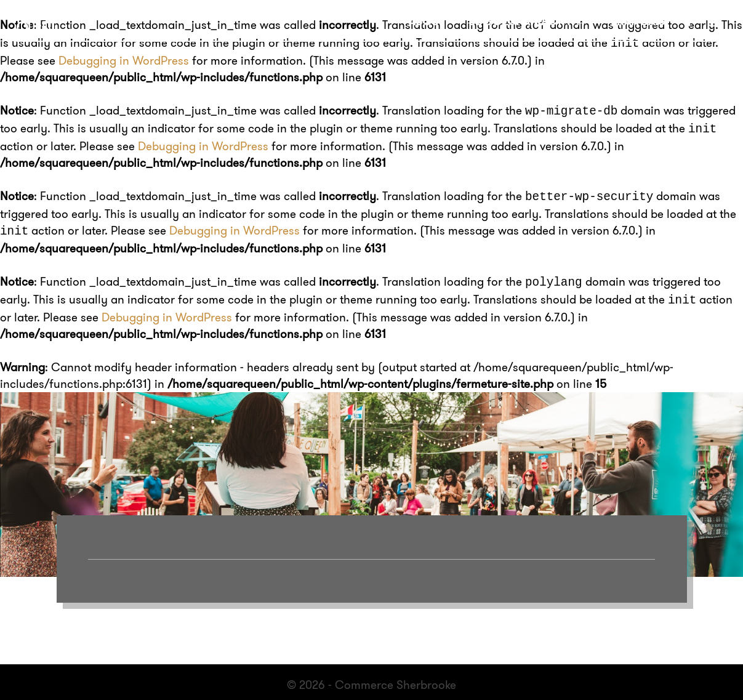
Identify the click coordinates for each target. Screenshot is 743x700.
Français (638, 21)
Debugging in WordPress (124, 59)
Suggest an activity (528, 21)
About (427, 21)
